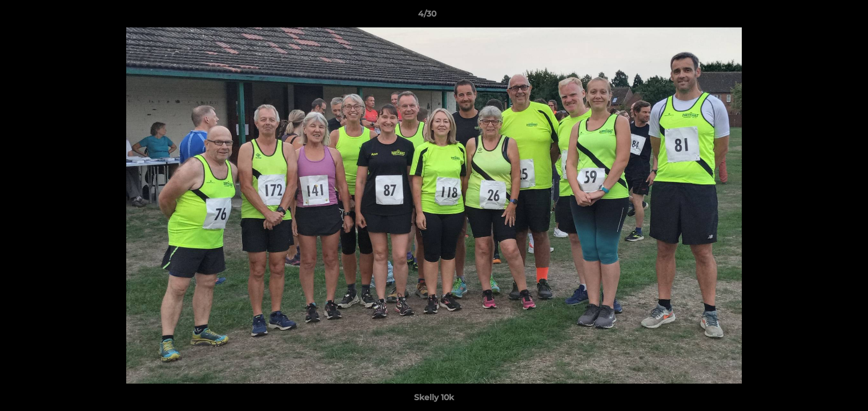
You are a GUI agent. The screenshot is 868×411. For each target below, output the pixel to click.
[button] (820, 17)
